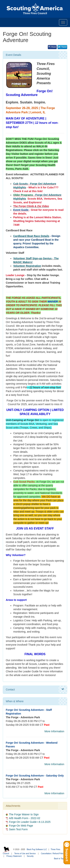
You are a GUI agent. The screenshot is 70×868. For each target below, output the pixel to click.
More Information (54, 731)
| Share (52, 47)
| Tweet (62, 47)
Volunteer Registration (27, 266)
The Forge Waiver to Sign (24, 814)
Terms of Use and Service (25, 854)
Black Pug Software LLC (37, 849)
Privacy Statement (14, 856)
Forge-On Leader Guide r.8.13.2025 (30, 822)
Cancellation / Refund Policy (53, 854)
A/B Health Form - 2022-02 (25, 818)
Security (30, 856)
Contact (35, 689)
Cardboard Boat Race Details (31, 236)
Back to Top (60, 859)
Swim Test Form (18, 829)
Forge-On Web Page (21, 826)
